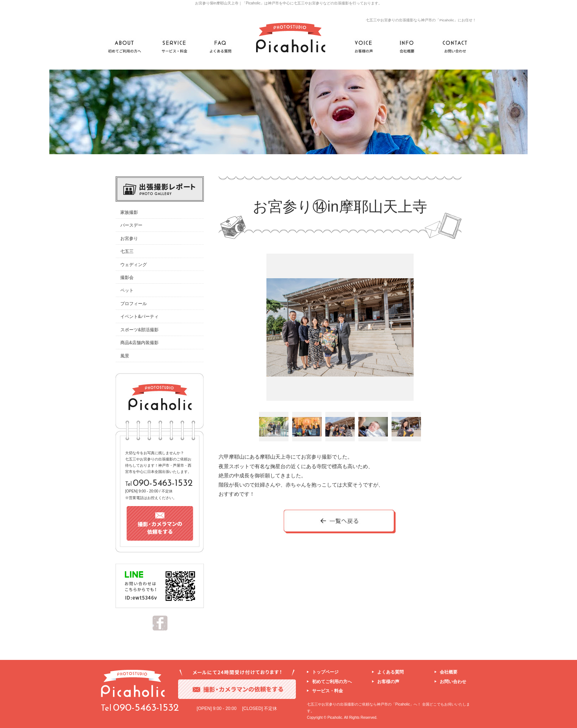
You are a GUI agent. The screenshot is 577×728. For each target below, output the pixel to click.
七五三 (127, 251)
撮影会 (127, 278)
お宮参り (129, 238)
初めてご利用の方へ (332, 682)
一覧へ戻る (340, 522)
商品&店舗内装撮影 (139, 343)
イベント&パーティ (139, 317)
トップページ (325, 672)
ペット (127, 290)
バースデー (131, 225)
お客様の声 (388, 682)
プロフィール (134, 304)
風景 (125, 356)
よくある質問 (390, 672)
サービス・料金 (328, 691)
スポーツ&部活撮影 (139, 330)
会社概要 (449, 672)
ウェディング (134, 265)
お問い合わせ (453, 682)
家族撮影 (129, 212)
